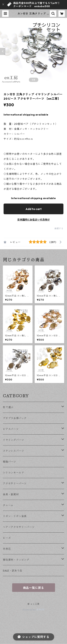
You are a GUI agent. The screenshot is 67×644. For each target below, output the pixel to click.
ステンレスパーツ (13, 451)
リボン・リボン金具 (15, 516)
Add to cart (34, 209)
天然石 (7, 549)
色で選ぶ (8, 407)
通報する (59, 228)
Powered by (33, 610)
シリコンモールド (13, 473)
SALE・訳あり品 (13, 571)
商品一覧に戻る (34, 588)
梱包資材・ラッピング (16, 560)
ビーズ (7, 538)
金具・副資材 (11, 494)
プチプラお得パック (15, 418)
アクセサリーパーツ (15, 483)
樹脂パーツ (9, 462)
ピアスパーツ (11, 429)
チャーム (8, 505)
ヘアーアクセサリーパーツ (19, 527)
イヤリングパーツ (13, 440)
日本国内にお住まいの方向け (34, 220)
